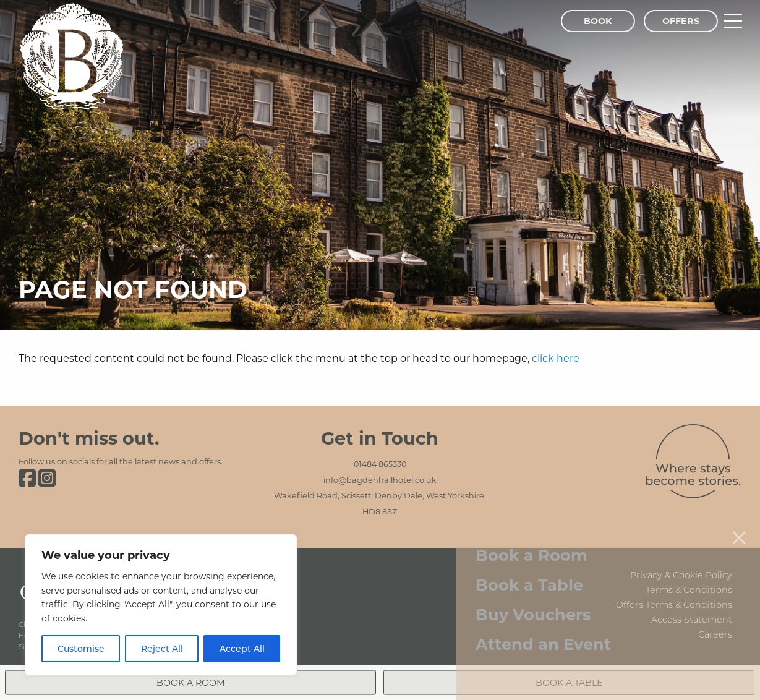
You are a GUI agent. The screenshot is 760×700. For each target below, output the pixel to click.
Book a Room (532, 543)
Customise (81, 648)
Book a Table (529, 572)
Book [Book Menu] (598, 21)
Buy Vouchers (533, 602)
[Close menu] (739, 525)
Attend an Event (543, 632)
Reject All (162, 648)
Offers (681, 21)
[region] (161, 605)
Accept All (242, 648)
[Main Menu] (733, 21)
